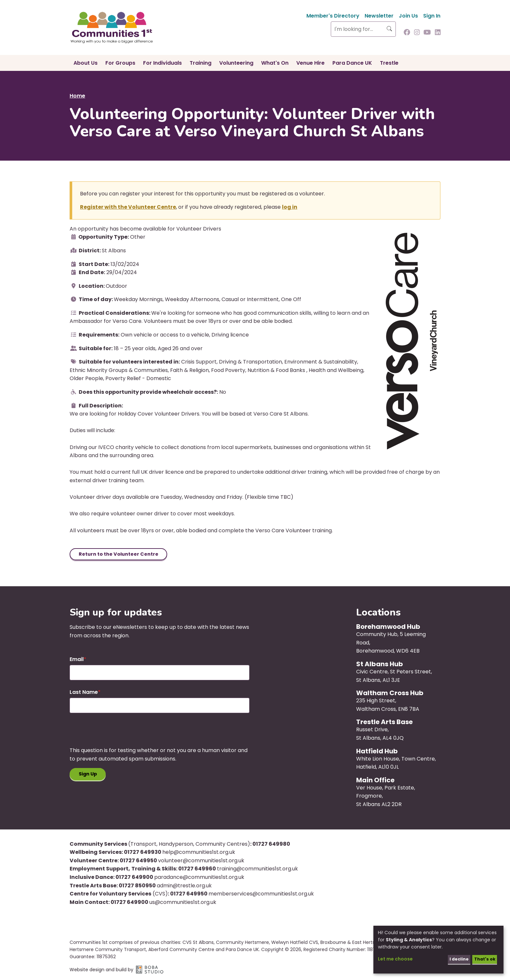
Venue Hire (310, 63)
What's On (275, 63)
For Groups (120, 63)
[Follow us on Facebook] (407, 33)
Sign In (432, 16)
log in (290, 207)
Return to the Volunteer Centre (122, 555)
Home (77, 96)
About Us (86, 63)
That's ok (483, 959)
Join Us (408, 16)
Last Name (84, 693)
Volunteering (236, 63)
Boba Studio (150, 971)
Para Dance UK (352, 63)
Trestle (389, 63)
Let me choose (395, 959)
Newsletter (379, 16)
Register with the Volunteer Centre (128, 207)
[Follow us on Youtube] (427, 33)
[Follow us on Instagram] (417, 33)
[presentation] (119, 735)
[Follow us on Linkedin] (438, 33)
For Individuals (162, 63)
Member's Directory (333, 16)
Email (77, 661)
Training (201, 63)
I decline (455, 959)
